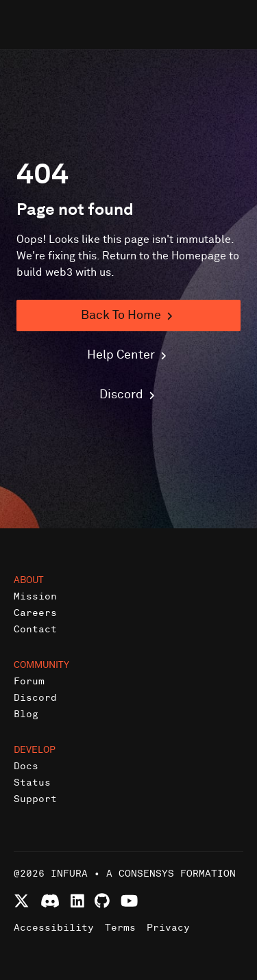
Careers (35, 613)
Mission (35, 596)
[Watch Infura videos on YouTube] (129, 901)
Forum (29, 681)
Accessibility (54, 928)
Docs (26, 766)
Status (32, 783)
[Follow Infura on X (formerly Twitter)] (22, 901)
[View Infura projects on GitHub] (102, 901)
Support (35, 799)
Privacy (168, 928)
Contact (35, 629)
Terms (120, 928)
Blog (26, 714)
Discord (35, 698)
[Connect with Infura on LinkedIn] (77, 901)
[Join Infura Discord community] (50, 901)
